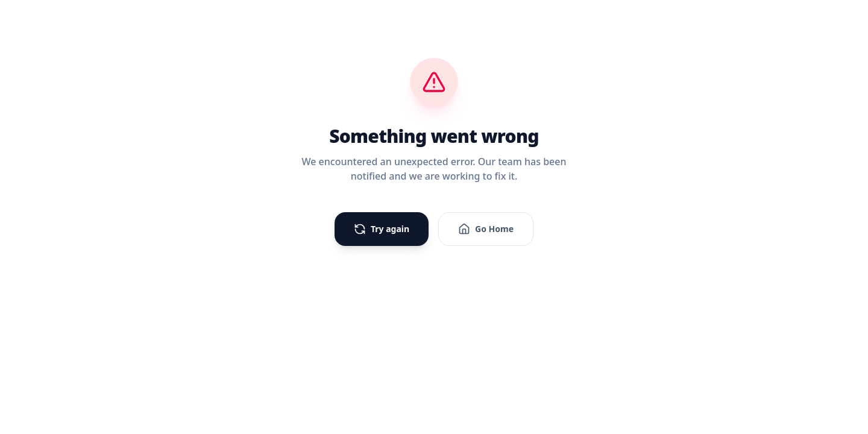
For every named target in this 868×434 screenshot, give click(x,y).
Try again (382, 229)
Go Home (486, 229)
